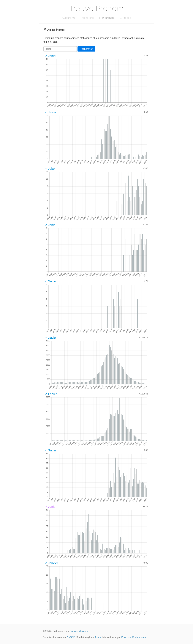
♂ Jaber (50, 169)
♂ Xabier (51, 281)
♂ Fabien (51, 394)
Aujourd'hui (69, 18)
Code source (139, 637)
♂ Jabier (51, 56)
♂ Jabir (50, 225)
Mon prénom (107, 18)
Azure (98, 637)
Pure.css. (126, 637)
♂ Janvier (51, 563)
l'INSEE (71, 637)
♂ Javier (51, 112)
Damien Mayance (79, 631)
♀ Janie (50, 507)
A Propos (126, 18)
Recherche (87, 18)
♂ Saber (51, 450)
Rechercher (86, 49)
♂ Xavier (51, 338)
